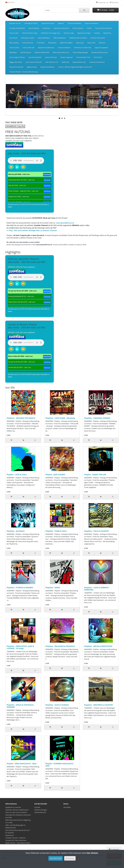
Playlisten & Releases (47, 67)
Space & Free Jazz (51, 57)
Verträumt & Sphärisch (61, 28)
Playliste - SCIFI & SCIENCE (57, 705)
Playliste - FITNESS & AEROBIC (20, 587)
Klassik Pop (107, 33)
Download (47, 175)
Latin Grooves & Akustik (34, 62)
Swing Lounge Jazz (67, 57)
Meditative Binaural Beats (78, 38)
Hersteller (67, 807)
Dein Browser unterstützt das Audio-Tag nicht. (26, 161)
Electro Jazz (80, 43)
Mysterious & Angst (84, 33)
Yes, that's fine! (56, 858)
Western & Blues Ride (42, 52)
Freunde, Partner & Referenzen (17, 810)
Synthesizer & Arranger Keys (50, 33)
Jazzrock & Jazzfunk (35, 57)
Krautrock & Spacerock (97, 62)
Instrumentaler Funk (83, 57)
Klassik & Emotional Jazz (100, 52)
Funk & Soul (98, 57)
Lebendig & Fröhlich (31, 23)
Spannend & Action (48, 23)
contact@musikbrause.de (65, 223)
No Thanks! (70, 858)
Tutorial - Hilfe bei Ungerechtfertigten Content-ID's (75, 67)
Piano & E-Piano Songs (30, 33)
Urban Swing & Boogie (80, 52)
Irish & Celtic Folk (29, 48)
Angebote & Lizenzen (13, 807)
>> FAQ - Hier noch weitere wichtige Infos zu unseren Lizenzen (32, 230)
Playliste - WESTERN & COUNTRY (99, 705)
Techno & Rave (14, 48)
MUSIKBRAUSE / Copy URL (15, 126)
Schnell (89, 28)
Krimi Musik (13, 38)
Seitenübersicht (40, 812)
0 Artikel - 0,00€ (106, 10)
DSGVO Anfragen (41, 810)
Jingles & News (32, 67)
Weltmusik (65, 62)
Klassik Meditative (44, 38)
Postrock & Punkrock (16, 67)
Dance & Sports (78, 28)
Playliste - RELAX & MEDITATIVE (98, 646)
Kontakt (37, 807)
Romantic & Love (15, 23)
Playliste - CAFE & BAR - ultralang (60, 418)
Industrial (102, 43)
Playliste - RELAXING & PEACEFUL (60, 646)
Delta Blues (13, 52)
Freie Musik (41, 43)
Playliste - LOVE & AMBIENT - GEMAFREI (97, 589)
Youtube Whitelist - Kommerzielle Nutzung (23, 72)
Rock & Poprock (26, 52)
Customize (114, 849)
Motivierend (52, 43)
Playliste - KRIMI (53, 587)
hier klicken (92, 853)
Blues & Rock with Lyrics (61, 52)
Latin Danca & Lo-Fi (52, 62)
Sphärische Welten (66, 43)
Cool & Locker (14, 33)
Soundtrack (46, 28)
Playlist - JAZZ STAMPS (55, 474)
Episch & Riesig (34, 28)
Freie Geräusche (28, 43)
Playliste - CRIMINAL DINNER (97, 418)
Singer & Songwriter (101, 48)
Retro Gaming (14, 43)
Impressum (10, 835)
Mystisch (61, 23)
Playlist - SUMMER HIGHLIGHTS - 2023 (60, 765)
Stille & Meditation (60, 38)
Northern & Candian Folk (83, 48)
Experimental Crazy (79, 62)
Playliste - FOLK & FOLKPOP (96, 531)
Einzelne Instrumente (98, 38)
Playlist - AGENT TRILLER (95, 474)
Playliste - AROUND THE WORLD (21, 418)
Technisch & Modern (74, 23)
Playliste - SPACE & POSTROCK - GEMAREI (21, 706)
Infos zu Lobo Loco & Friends (16, 812)
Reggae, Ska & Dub (16, 62)
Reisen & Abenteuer (92, 23)
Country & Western (64, 48)
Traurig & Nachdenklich (17, 28)
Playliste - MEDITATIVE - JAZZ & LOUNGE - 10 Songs (20, 647)
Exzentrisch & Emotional (103, 28)
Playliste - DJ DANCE (16, 531)
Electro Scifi (91, 43)
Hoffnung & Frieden (27, 38)
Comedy (97, 33)
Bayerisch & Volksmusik (46, 48)
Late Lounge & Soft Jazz (17, 57)
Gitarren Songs (69, 33)
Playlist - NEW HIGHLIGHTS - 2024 (21, 764)
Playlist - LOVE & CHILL (17, 474)
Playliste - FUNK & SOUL (56, 531)
